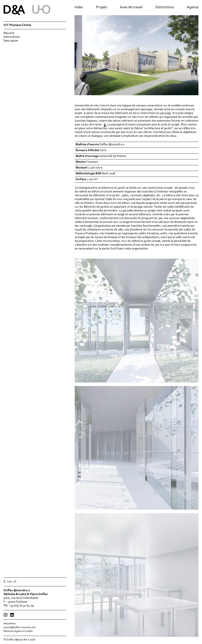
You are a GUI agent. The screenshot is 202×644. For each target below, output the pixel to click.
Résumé (9, 33)
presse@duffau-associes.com (20, 627)
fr (5, 582)
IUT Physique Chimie (17, 25)
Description (11, 41)
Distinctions (165, 7)
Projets (102, 7)
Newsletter (10, 624)
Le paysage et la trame (121, 125)
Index (79, 7)
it (15, 582)
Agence (193, 7)
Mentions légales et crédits (18, 631)
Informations (12, 37)
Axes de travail (131, 7)
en (10, 582)
